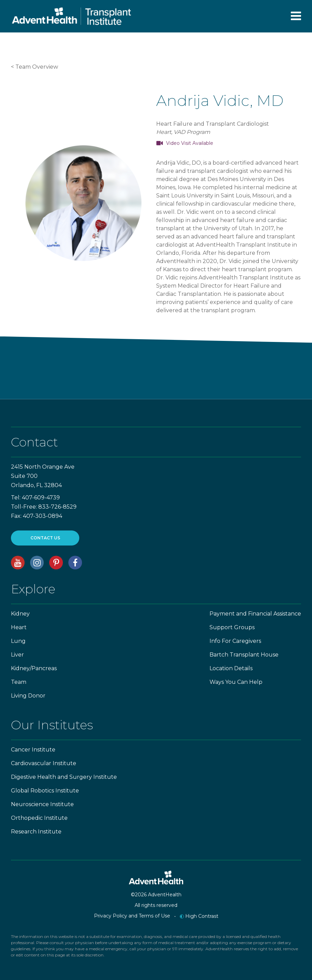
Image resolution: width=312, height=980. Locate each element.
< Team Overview (35, 67)
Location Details (231, 668)
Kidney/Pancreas (34, 668)
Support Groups (232, 627)
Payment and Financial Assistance (255, 614)
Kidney (20, 614)
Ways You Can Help (236, 682)
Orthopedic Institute (39, 818)
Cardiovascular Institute (44, 763)
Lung (18, 641)
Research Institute (36, 832)
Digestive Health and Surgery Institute (64, 777)
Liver (17, 655)
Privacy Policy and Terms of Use (132, 916)
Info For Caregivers (235, 641)
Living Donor (28, 696)
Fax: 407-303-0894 (37, 516)
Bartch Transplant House (244, 655)
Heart (19, 627)
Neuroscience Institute (42, 804)
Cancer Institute (33, 750)
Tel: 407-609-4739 (35, 498)
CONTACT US (45, 538)
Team (19, 682)
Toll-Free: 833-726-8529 (44, 507)
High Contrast (199, 916)
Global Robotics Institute (45, 791)
